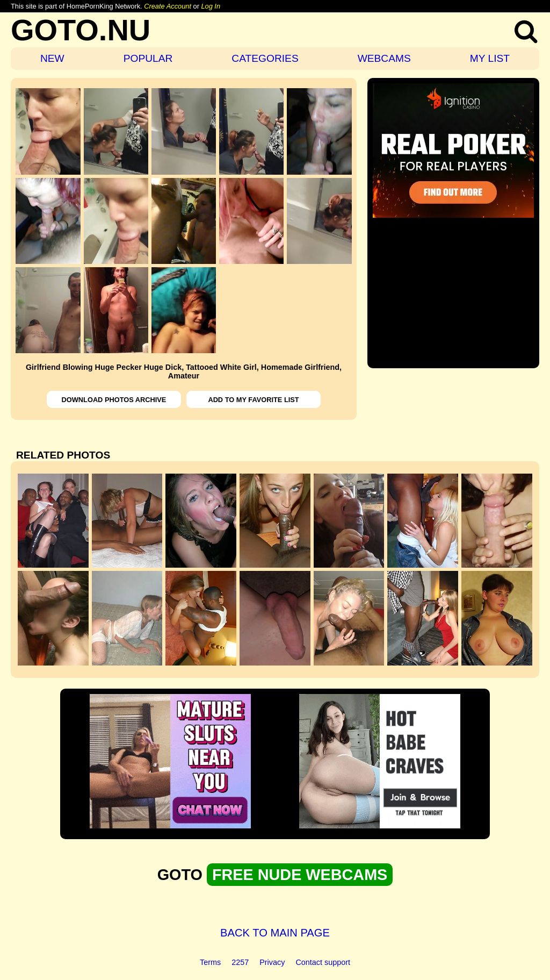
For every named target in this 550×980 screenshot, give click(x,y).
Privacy (272, 962)
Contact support (323, 962)
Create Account (168, 6)
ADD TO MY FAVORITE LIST (253, 400)
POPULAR (148, 58)
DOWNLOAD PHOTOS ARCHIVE (114, 400)
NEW (52, 58)
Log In (211, 6)
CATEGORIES (265, 58)
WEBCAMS (384, 58)
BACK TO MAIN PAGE (275, 933)
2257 (240, 962)
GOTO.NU (81, 30)
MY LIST (490, 58)
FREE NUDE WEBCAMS (300, 875)
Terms (210, 962)
